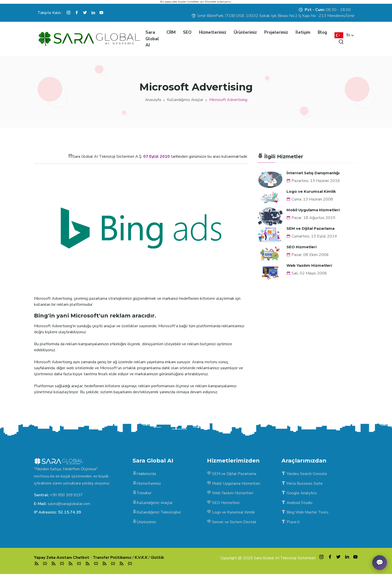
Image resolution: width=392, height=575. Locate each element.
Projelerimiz (276, 32)
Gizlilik (159, 558)
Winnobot (210, 2)
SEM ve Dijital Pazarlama (311, 228)
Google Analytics (299, 493)
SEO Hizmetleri (301, 246)
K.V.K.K (143, 558)
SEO (187, 32)
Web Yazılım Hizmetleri (309, 265)
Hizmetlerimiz (213, 32)
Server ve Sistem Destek (232, 523)
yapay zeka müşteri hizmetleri (182, 2)
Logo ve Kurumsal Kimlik (311, 191)
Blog (322, 32)
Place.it (291, 523)
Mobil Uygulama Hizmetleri (314, 210)
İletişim (303, 32)
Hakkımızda (144, 474)
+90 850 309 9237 (68, 495)
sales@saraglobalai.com (69, 503)
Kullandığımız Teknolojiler (157, 513)
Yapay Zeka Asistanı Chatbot (62, 558)
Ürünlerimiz (245, 32)
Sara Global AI (152, 39)
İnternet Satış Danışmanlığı (313, 173)
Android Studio (297, 503)
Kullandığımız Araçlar (185, 100)
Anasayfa (153, 100)
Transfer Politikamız (113, 558)
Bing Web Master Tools (305, 513)
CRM (171, 32)
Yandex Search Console (304, 474)
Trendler (142, 493)
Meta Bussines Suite (302, 484)
